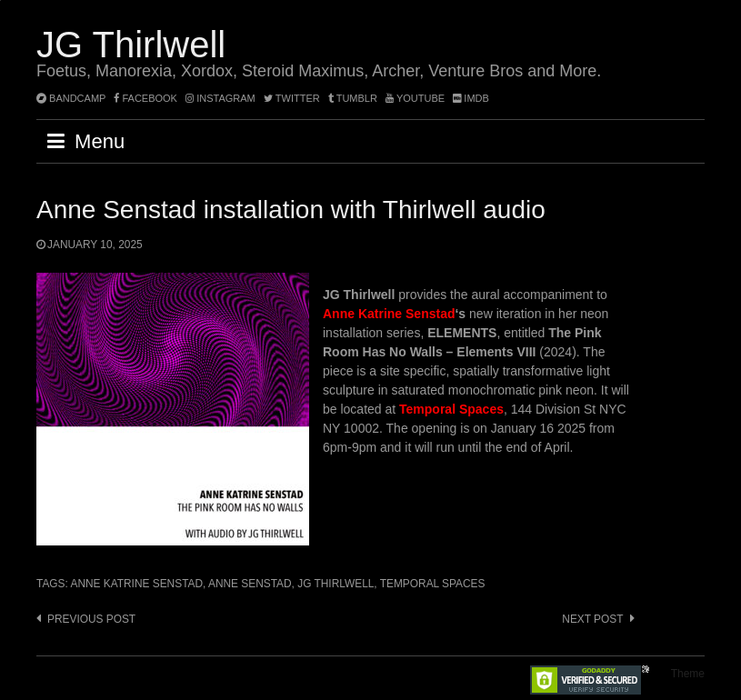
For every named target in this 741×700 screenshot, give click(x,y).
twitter (292, 98)
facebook (145, 98)
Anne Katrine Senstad (389, 314)
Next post (592, 619)
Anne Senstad (250, 584)
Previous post (91, 619)
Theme (688, 674)
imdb (471, 98)
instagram (220, 98)
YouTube (415, 98)
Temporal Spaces (433, 584)
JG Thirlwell (131, 45)
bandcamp (71, 98)
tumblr (354, 98)
